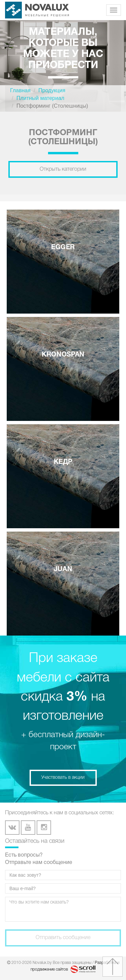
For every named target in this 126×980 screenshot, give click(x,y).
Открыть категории (63, 169)
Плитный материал (40, 98)
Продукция (52, 90)
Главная (20, 90)
